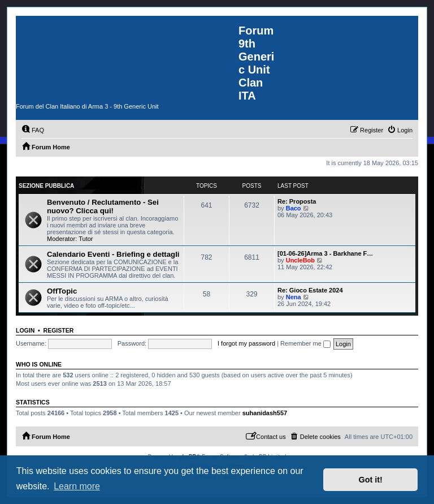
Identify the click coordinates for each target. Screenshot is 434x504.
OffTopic (62, 291)
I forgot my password (246, 343)
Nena (294, 297)
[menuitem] (33, 130)
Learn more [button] (77, 486)
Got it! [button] (371, 480)
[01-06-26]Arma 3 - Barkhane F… (325, 253)
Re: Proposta (297, 201)
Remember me (305, 343)
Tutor (86, 239)
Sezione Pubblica (46, 186)
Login (25, 330)
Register (59, 330)
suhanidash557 (265, 413)
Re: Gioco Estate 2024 (310, 290)
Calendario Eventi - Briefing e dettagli (113, 254)
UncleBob (300, 260)
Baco (294, 208)
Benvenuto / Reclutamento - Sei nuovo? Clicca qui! (103, 206)
